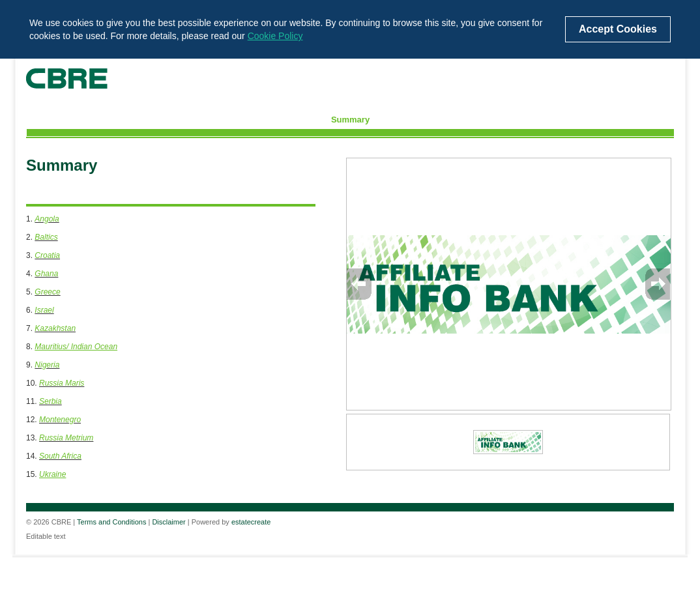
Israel (44, 310)
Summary (350, 120)
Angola (47, 219)
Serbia (51, 401)
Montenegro (60, 420)
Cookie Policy (275, 36)
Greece (47, 292)
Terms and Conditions (111, 522)
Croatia (47, 255)
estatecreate (251, 522)
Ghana (46, 274)
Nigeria (47, 365)
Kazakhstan (55, 328)
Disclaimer (168, 522)
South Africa (60, 456)
